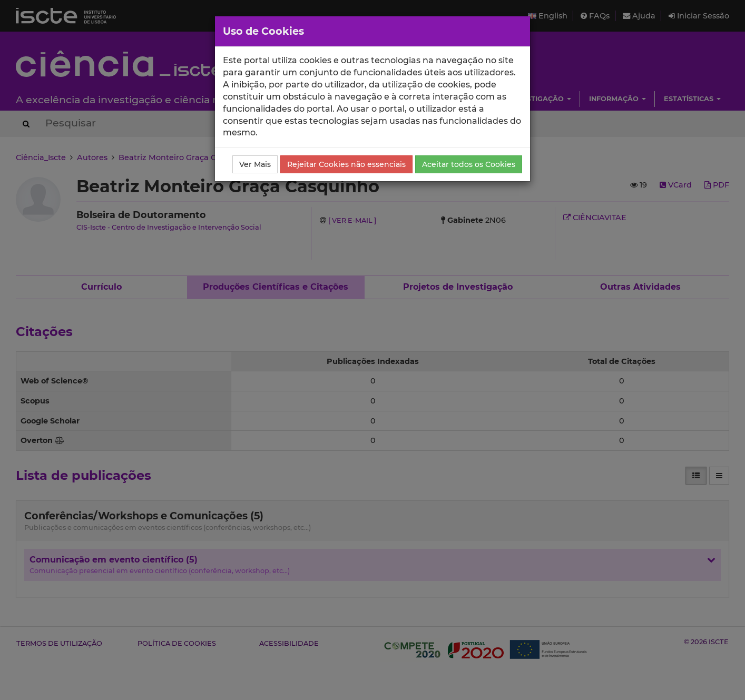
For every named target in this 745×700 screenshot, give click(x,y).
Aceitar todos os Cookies (469, 164)
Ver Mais (255, 164)
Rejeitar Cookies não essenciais (346, 164)
